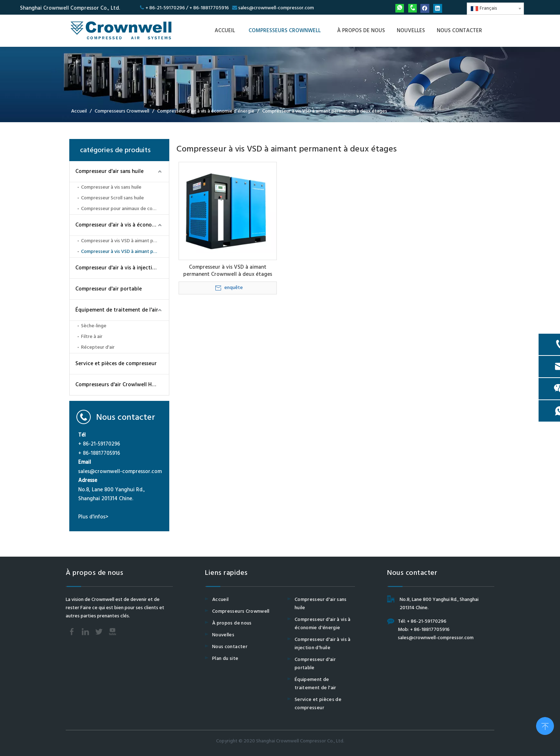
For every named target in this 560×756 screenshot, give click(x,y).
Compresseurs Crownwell (241, 611)
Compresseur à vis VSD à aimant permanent (125, 241)
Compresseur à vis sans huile (111, 187)
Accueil (220, 600)
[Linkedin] (438, 8)
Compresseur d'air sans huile (109, 171)
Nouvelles (223, 635)
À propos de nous (232, 623)
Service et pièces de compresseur (116, 364)
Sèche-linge (94, 326)
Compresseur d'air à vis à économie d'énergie (122, 225)
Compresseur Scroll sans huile (112, 198)
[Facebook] (425, 8)
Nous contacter (230, 647)
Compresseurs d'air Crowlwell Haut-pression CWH (122, 385)
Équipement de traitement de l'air (117, 310)
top (545, 725)
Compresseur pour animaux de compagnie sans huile (125, 209)
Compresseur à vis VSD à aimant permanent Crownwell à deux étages (228, 271)
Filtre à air (92, 337)
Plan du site (225, 659)
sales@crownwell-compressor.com (276, 8)
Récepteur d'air (98, 347)
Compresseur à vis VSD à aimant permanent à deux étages (125, 252)
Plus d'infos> (93, 517)
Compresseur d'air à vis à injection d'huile (122, 268)
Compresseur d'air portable (109, 289)
